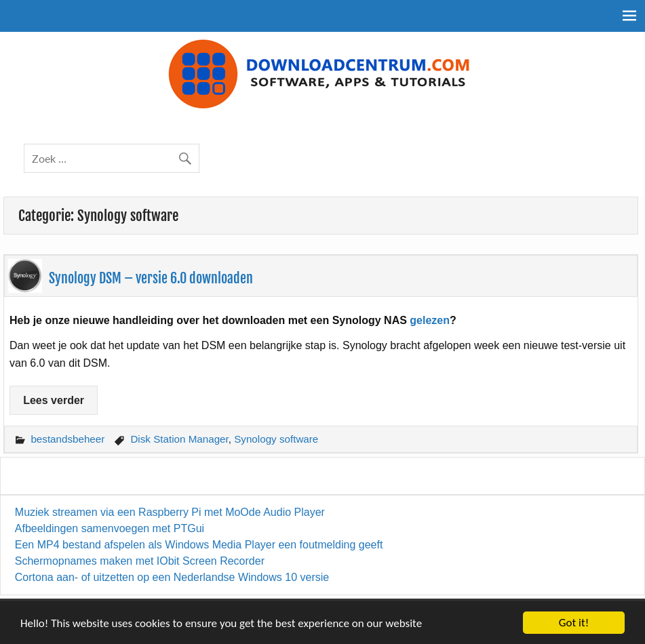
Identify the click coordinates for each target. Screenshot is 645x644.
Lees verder (54, 400)
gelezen (430, 320)
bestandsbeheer (67, 439)
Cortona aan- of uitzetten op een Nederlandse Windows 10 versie (172, 577)
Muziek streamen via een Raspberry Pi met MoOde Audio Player (170, 512)
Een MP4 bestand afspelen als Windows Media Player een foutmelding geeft (199, 545)
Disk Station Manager (179, 439)
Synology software (276, 439)
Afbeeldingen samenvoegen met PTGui (110, 528)
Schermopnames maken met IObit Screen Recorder (140, 561)
